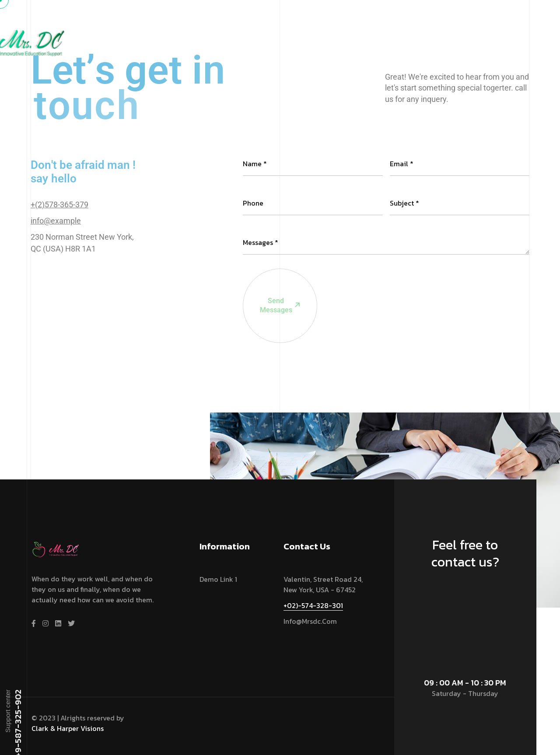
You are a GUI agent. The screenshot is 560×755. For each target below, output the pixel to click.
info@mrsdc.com (310, 621)
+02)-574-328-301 (313, 605)
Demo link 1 (218, 579)
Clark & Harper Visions (68, 728)
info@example (56, 221)
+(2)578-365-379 (59, 204)
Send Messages (272, 276)
